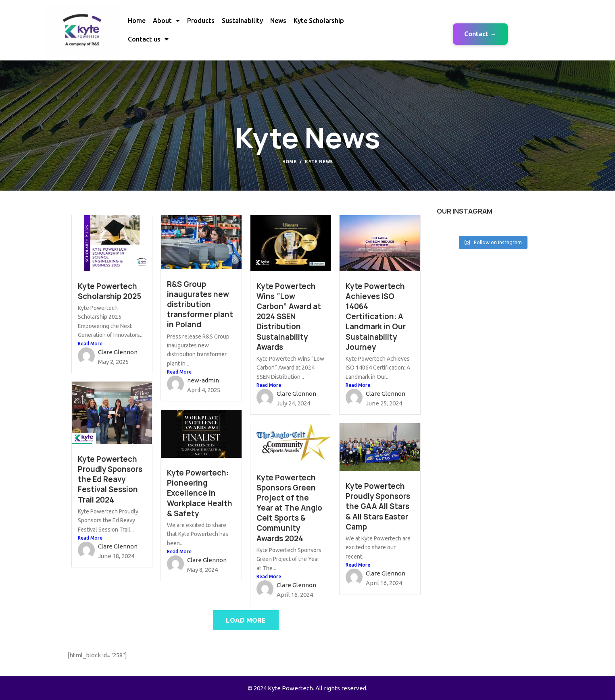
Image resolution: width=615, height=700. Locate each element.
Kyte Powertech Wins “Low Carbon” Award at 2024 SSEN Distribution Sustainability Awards (289, 317)
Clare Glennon (118, 352)
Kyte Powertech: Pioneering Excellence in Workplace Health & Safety (200, 493)
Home (137, 21)
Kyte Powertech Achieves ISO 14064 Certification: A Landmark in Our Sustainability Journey (376, 317)
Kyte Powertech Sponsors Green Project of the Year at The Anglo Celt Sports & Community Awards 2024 (289, 508)
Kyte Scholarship (319, 21)
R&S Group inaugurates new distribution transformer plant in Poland (200, 305)
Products (201, 21)
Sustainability (242, 21)
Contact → (480, 34)
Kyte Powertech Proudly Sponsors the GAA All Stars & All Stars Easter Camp (378, 507)
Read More (90, 344)
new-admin (203, 380)
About (166, 21)
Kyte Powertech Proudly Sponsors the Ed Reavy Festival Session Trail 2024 (110, 480)
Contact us (148, 39)
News (278, 21)
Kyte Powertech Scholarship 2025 (109, 291)
